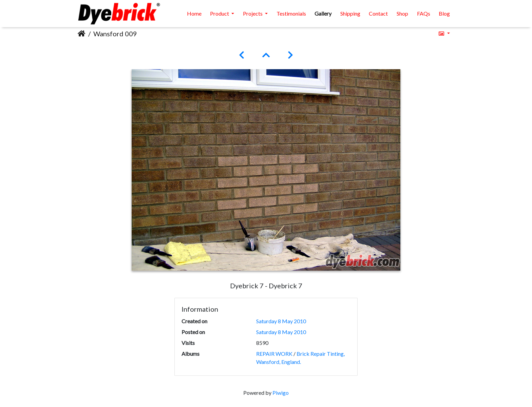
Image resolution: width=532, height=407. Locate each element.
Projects (253, 13)
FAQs (424, 13)
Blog (444, 13)
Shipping (350, 13)
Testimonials (291, 13)
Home (194, 13)
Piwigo (281, 393)
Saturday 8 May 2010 (281, 321)
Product (220, 13)
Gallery (323, 13)
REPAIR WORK (274, 354)
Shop (402, 13)
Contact (378, 13)
